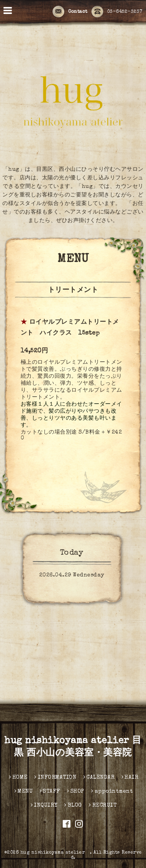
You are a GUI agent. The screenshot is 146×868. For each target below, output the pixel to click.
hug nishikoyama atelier (55, 853)
